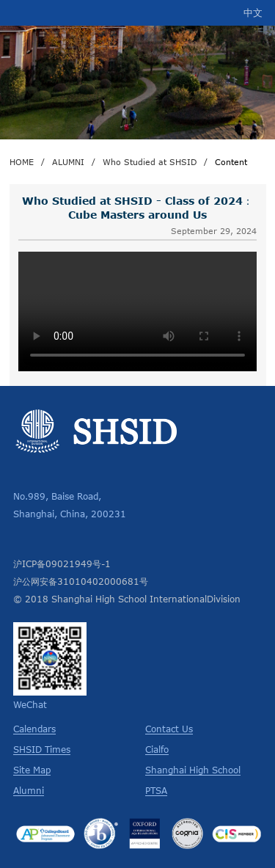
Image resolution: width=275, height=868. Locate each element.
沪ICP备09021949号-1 (62, 564)
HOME (22, 162)
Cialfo (157, 749)
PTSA (156, 790)
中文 (253, 12)
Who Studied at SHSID (150, 162)
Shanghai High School (193, 770)
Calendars (34, 729)
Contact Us (169, 729)
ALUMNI (68, 162)
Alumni (29, 790)
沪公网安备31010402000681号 (81, 581)
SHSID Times (42, 749)
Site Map (32, 770)
